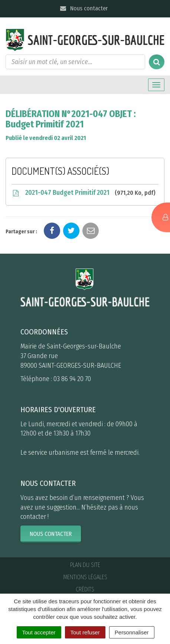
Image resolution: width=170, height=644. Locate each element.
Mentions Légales (85, 577)
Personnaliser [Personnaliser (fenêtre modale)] (132, 632)
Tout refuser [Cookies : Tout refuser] (85, 632)
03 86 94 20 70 (72, 379)
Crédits (85, 589)
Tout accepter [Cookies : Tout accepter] (39, 632)
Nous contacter (83, 8)
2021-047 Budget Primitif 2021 (84, 193)
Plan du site (85, 565)
